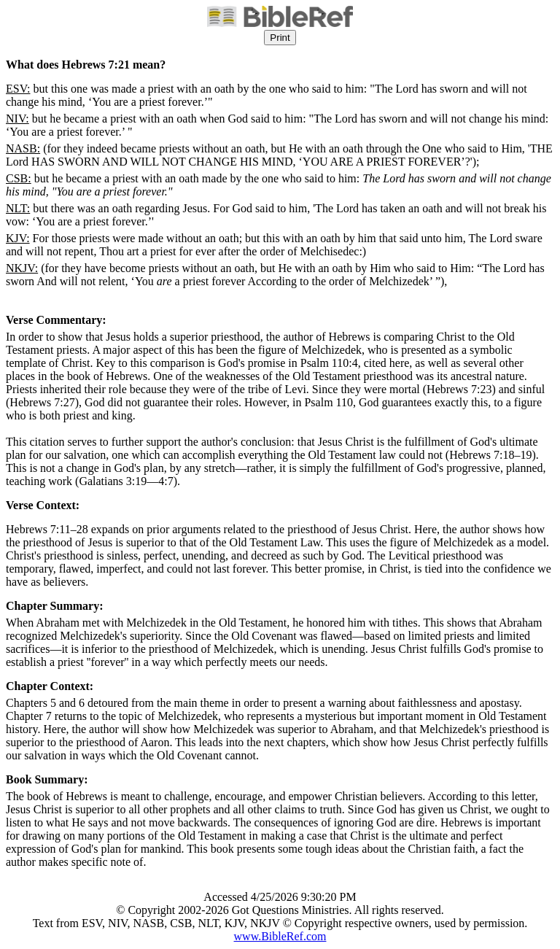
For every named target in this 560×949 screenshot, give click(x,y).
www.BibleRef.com (280, 936)
